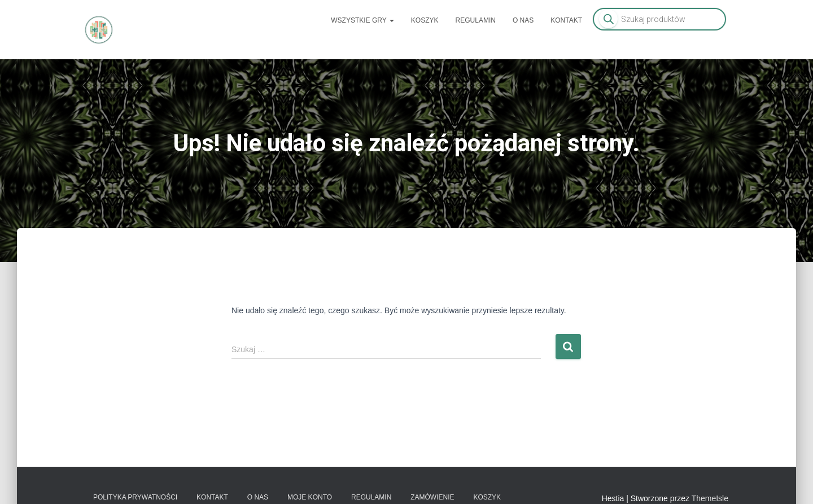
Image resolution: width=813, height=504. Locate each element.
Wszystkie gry (362, 20)
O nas (523, 20)
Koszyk (425, 20)
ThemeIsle (710, 498)
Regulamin (476, 20)
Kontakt (566, 20)
